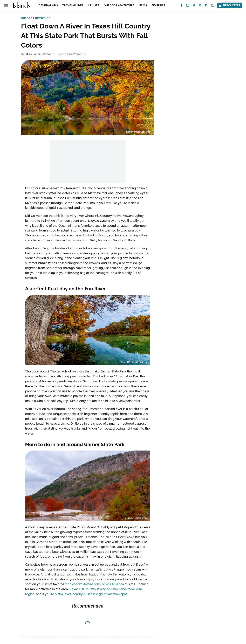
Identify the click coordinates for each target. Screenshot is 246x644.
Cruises (94, 5)
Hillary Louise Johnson (38, 54)
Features (159, 5)
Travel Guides (73, 5)
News (143, 5)
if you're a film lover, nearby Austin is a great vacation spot (85, 594)
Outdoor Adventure (119, 5)
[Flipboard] (206, 6)
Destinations (48, 5)
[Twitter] (200, 6)
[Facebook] (181, 6)
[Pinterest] (194, 6)
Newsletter (229, 5)
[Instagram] (188, 6)
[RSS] (212, 6)
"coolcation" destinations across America (94, 584)
